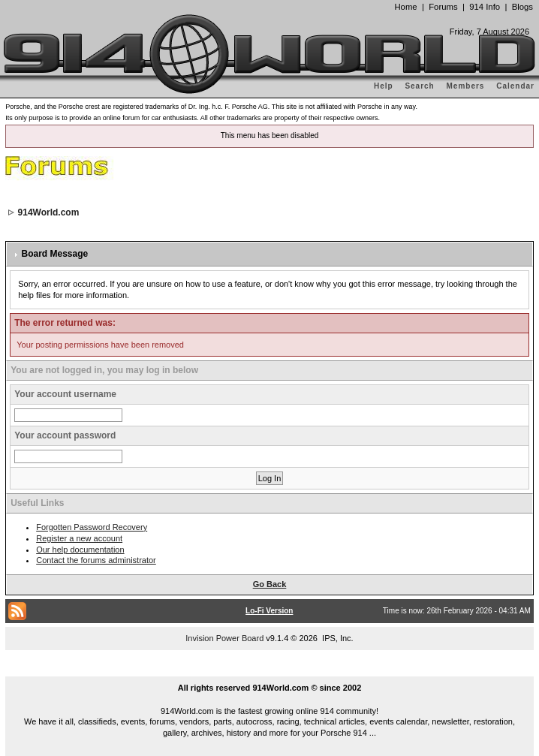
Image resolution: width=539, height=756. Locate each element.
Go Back (270, 584)
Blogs (522, 7)
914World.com (49, 212)
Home (405, 7)
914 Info (485, 7)
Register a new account (79, 538)
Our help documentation (80, 550)
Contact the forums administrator (96, 560)
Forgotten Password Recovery (92, 527)
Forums (443, 7)
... (269, 670)
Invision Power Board (224, 638)
